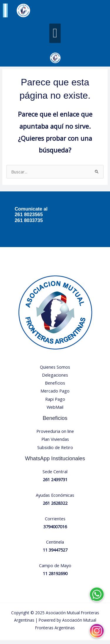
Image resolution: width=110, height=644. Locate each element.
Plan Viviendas (55, 443)
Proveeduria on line (55, 435)
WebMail (55, 411)
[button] (55, 33)
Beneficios (55, 387)
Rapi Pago (55, 403)
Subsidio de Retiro (55, 451)
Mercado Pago (55, 395)
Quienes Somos (55, 371)
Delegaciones (55, 379)
